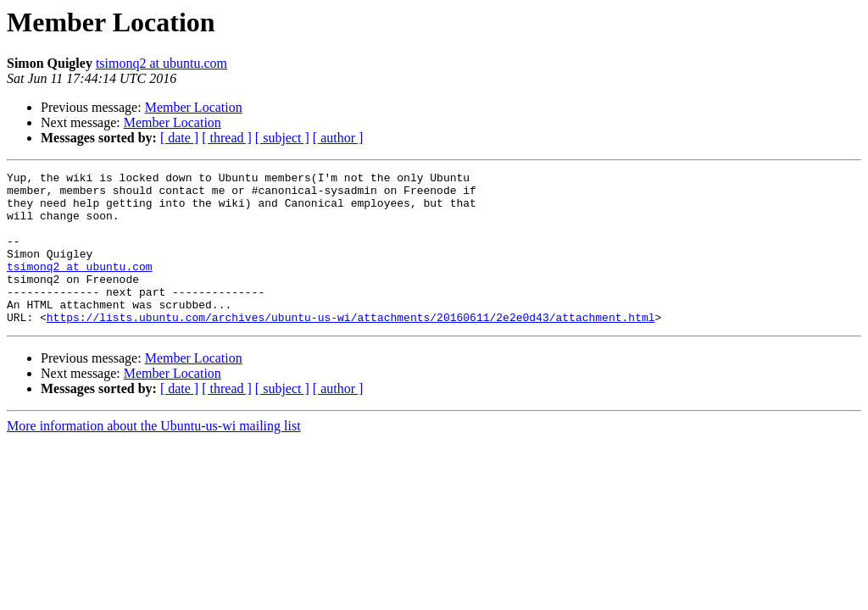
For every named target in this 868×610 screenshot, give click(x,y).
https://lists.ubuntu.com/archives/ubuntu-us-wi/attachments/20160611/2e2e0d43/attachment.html (351, 347)
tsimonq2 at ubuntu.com (161, 63)
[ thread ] (227, 138)
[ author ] (338, 138)
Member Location (194, 107)
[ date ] (179, 138)
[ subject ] (282, 138)
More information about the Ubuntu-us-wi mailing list (154, 456)
